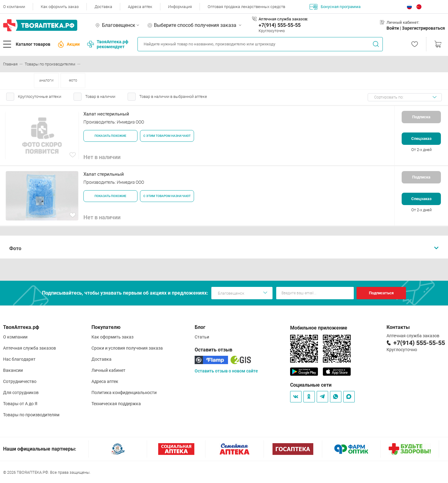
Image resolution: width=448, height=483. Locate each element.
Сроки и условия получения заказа (127, 348)
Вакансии (13, 370)
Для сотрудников (21, 393)
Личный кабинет (108, 370)
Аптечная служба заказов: (283, 19)
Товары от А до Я (20, 404)
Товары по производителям (31, 415)
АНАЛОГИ (46, 80)
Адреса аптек (140, 7)
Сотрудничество (20, 381)
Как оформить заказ (60, 7)
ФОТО (73, 80)
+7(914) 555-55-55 (280, 25)
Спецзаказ (421, 139)
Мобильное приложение (319, 328)
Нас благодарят (19, 359)
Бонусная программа (335, 7)
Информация (180, 7)
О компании (14, 7)
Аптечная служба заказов (30, 348)
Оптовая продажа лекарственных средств (246, 7)
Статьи (202, 337)
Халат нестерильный (106, 114)
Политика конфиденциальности (124, 393)
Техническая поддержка (116, 404)
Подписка (421, 117)
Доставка (103, 7)
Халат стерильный (104, 174)
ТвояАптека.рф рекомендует (108, 44)
